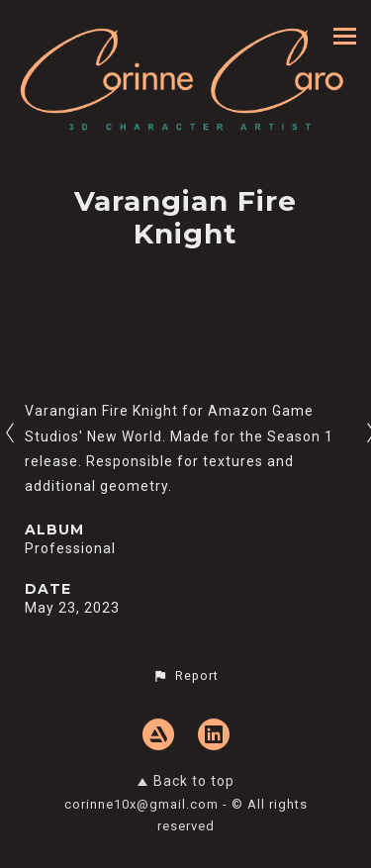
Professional (70, 548)
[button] (185, 676)
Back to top (186, 781)
